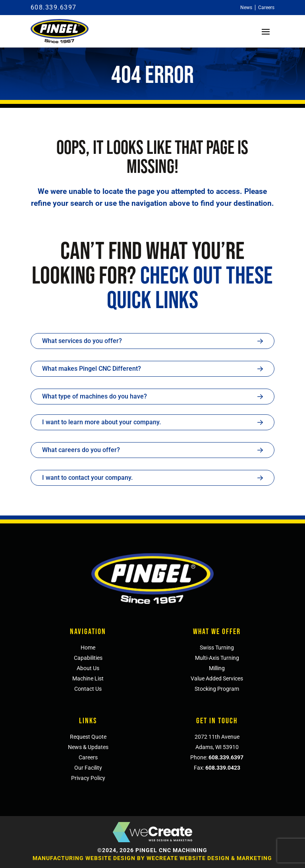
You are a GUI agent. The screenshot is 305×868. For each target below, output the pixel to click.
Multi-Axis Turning (217, 658)
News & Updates (88, 747)
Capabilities (88, 658)
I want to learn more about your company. (101, 422)
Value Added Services (217, 678)
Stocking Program (217, 689)
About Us (88, 668)
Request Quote (88, 737)
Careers (88, 757)
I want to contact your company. (87, 478)
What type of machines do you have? (95, 396)
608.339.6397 (54, 7)
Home (88, 648)
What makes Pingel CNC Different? (92, 369)
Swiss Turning (217, 648)
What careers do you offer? (81, 450)
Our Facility (88, 768)
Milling (217, 668)
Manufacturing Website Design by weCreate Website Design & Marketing (152, 858)
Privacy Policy (88, 778)
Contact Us (88, 689)
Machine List (88, 678)
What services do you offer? (82, 341)
